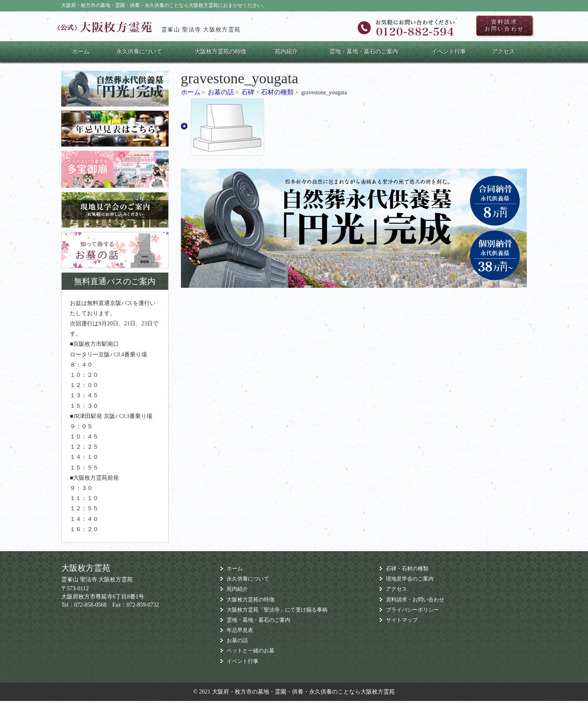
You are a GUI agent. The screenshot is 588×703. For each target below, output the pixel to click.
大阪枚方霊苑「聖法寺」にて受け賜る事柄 (281, 612)
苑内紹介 (286, 54)
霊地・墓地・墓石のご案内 (364, 54)
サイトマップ (403, 622)
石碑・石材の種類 (267, 95)
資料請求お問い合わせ (499, 27)
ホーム (81, 54)
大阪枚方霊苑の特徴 (220, 54)
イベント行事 (449, 54)
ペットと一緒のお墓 (252, 653)
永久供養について (139, 54)
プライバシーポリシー (414, 612)
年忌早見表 (241, 632)
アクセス (503, 54)
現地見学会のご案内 (412, 581)
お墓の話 (221, 95)
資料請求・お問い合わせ (417, 602)
